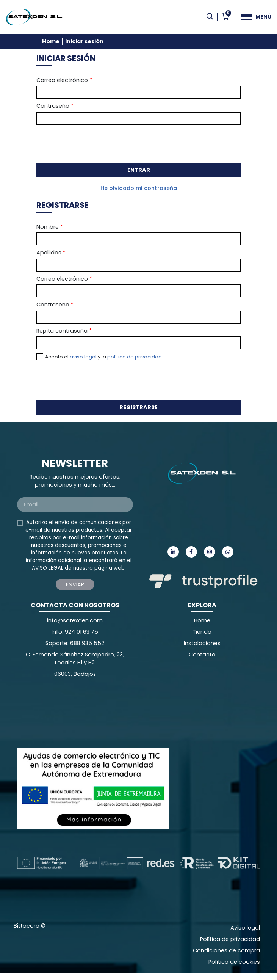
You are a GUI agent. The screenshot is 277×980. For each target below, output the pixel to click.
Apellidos (51, 253)
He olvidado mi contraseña (139, 188)
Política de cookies (234, 962)
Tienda (202, 632)
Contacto (202, 655)
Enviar (75, 584)
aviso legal (83, 357)
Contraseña (55, 106)
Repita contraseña (64, 331)
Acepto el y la (103, 357)
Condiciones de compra (226, 950)
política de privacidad (135, 357)
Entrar (139, 170)
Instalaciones (202, 643)
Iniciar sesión (84, 41)
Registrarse (138, 407)
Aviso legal (245, 928)
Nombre (50, 227)
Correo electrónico (64, 80)
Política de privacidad (230, 939)
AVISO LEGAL (48, 568)
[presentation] (94, 143)
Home (51, 41)
